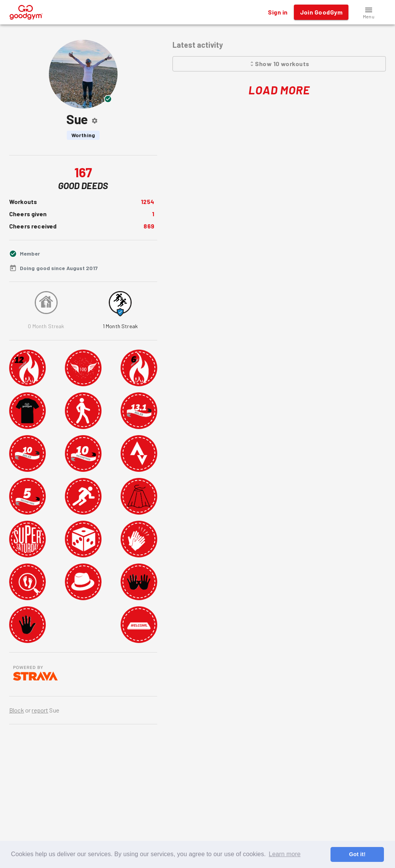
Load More (279, 90)
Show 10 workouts (279, 64)
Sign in (278, 12)
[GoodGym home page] (26, 11)
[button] (369, 12)
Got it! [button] (357, 854)
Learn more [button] (285, 854)
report (40, 710)
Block (17, 710)
